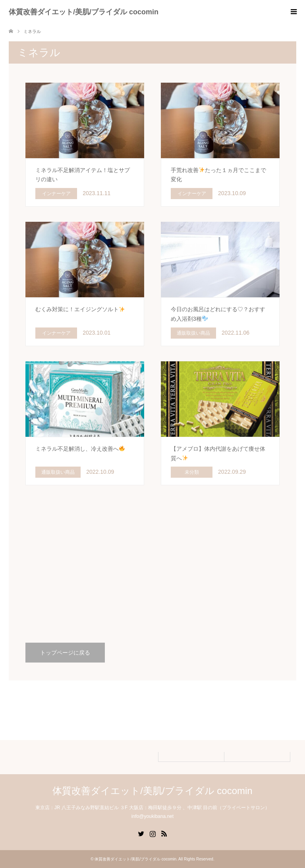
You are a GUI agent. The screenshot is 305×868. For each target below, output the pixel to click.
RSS (164, 833)
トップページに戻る (65, 653)
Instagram (152, 833)
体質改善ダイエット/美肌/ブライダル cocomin (84, 12)
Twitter (141, 833)
